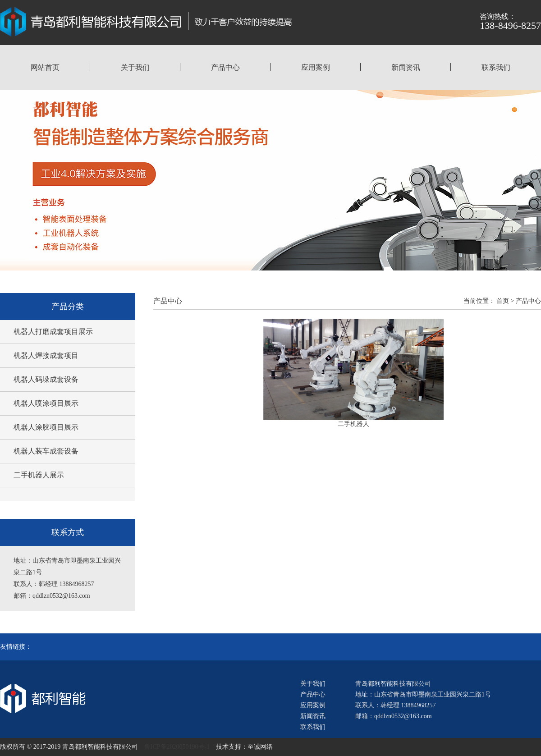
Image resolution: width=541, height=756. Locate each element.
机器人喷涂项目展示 (46, 403)
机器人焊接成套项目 (46, 355)
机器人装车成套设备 (46, 451)
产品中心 (225, 67)
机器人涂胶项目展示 (46, 427)
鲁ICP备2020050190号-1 (177, 747)
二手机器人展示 (39, 475)
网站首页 (45, 67)
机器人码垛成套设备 (46, 379)
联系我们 (496, 67)
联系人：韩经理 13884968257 (396, 705)
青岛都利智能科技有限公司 (393, 684)
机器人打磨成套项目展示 (53, 332)
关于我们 (135, 67)
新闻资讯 (406, 67)
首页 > (505, 301)
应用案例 (316, 67)
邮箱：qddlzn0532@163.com (394, 716)
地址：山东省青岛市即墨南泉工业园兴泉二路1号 (423, 694)
